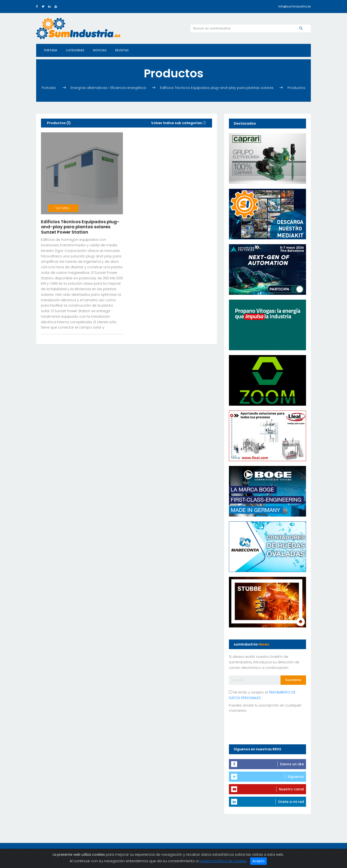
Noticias (100, 50)
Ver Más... (63, 208)
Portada (51, 50)
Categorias (75, 50)
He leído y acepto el (262, 695)
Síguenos (296, 777)
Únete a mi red (291, 802)
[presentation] (266, 728)
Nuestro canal (291, 789)
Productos (296, 88)
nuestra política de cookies (223, 861)
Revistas (122, 50)
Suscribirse (293, 680)
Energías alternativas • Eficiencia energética (108, 88)
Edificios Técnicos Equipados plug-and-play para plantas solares (217, 88)
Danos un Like (292, 764)
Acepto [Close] (258, 861)
